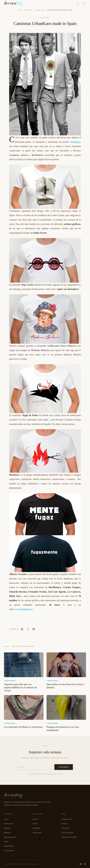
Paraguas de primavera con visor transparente (63, 729)
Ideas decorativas (10, 837)
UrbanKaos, (75, 142)
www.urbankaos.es (24, 609)
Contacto (65, 824)
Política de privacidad (69, 837)
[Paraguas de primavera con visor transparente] (66, 707)
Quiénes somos (67, 819)
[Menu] (84, 4)
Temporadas (37, 833)
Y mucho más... (45, 18)
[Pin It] (22, 629)
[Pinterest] (81, 864)
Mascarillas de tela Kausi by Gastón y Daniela (65, 686)
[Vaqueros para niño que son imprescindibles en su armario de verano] (24, 665)
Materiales (36, 828)
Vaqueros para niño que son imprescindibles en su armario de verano (20, 687)
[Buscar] (78, 3)
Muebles (7, 828)
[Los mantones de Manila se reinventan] (24, 707)
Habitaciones (9, 824)
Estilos (35, 824)
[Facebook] (34, 629)
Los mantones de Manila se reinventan (23, 727)
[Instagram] (85, 864)
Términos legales (67, 833)
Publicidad (65, 828)
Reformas (7, 833)
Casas (6, 819)
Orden (6, 842)
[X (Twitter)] (28, 629)
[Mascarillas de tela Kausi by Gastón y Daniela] (66, 665)
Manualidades (9, 846)
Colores (35, 819)
